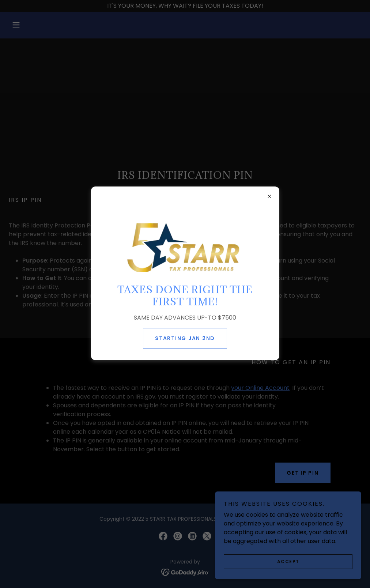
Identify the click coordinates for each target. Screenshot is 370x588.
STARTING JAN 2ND (185, 338)
